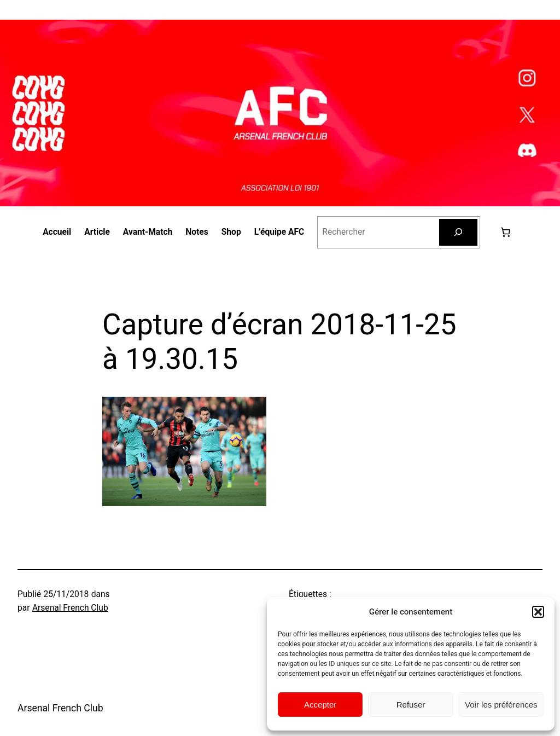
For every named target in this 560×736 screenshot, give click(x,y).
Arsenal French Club (70, 608)
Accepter (320, 705)
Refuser (411, 705)
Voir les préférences (501, 705)
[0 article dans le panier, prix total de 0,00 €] (505, 232)
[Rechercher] (458, 232)
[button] (538, 612)
